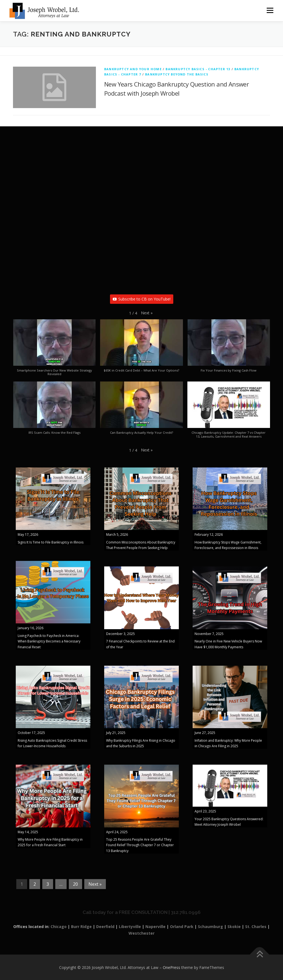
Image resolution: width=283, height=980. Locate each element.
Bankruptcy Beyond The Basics (177, 74)
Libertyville (130, 927)
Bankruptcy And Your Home (133, 69)
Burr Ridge (81, 927)
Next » (95, 884)
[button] (147, 313)
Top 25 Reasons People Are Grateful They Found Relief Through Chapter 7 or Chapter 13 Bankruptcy (140, 845)
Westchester (141, 933)
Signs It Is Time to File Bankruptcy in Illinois (51, 542)
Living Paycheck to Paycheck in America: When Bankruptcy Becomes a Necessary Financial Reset (49, 641)
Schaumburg (210, 927)
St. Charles (256, 927)
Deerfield (105, 927)
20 (75, 884)
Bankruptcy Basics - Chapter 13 (198, 69)
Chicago (59, 927)
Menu (270, 10)
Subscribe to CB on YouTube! (142, 299)
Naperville (155, 927)
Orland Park (182, 927)
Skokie (234, 927)
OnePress (171, 967)
